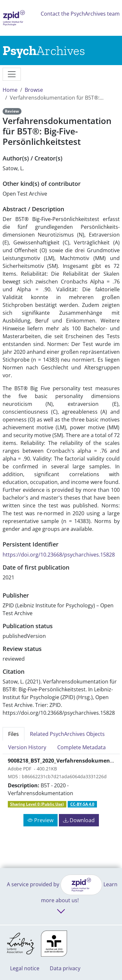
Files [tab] (14, 734)
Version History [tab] (27, 747)
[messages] (12, 74)
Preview (41, 820)
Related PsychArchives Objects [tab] (67, 734)
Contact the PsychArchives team (80, 14)
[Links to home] (44, 50)
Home (10, 90)
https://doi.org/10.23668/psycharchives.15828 (59, 555)
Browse (34, 90)
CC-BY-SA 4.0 (82, 804)
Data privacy (65, 968)
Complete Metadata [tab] (81, 747)
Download (79, 820)
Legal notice (25, 968)
